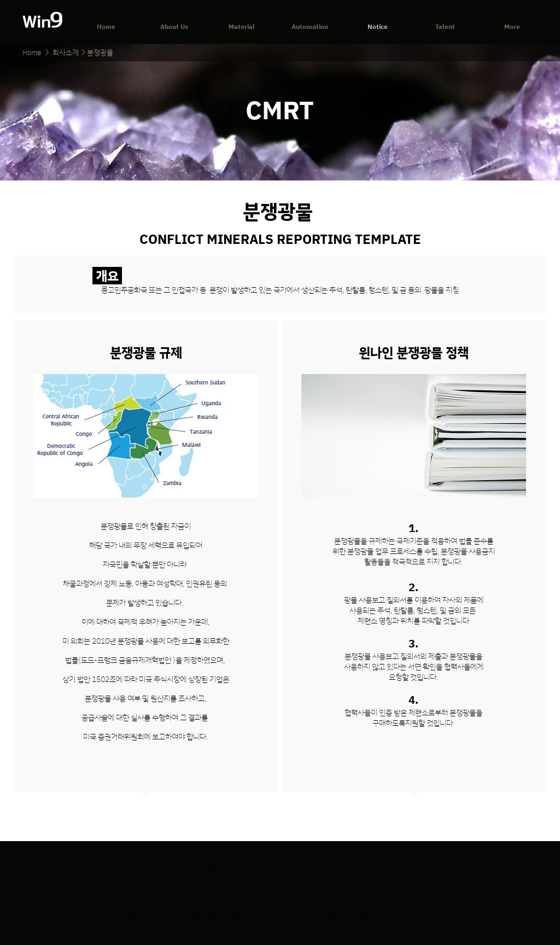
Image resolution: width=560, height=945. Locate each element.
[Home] (31, 52)
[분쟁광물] (100, 52)
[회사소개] (66, 52)
